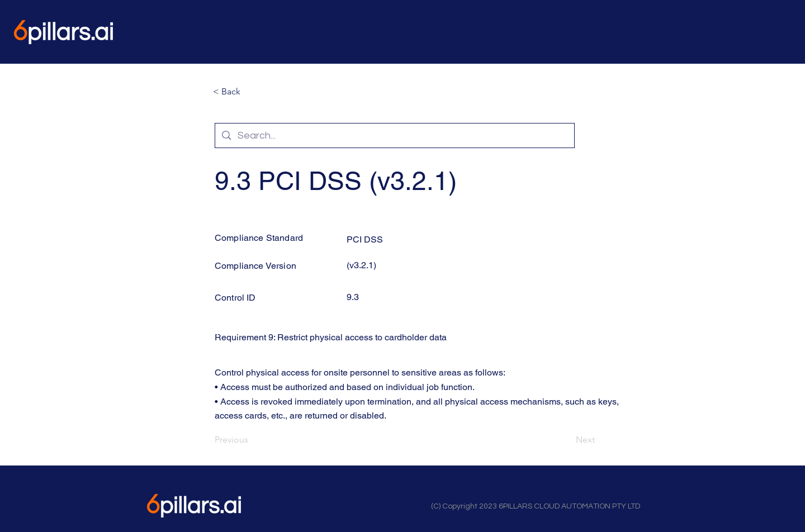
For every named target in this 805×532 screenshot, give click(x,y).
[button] (250, 92)
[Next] (567, 440)
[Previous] (252, 440)
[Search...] (394, 136)
